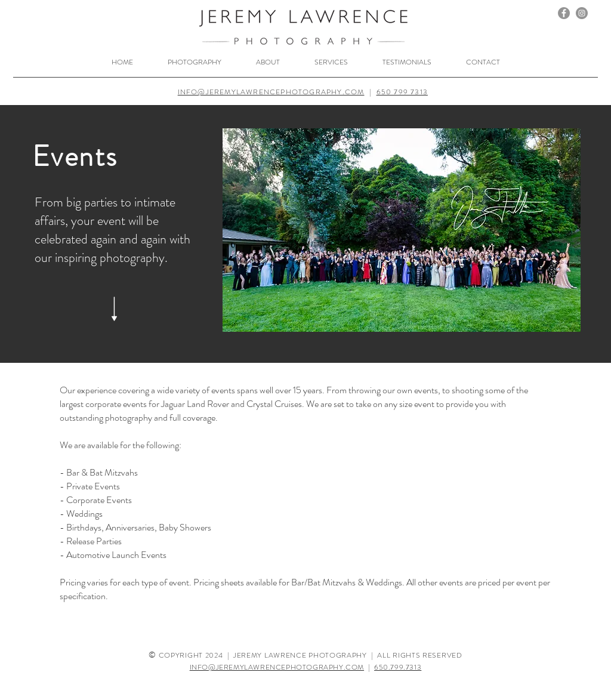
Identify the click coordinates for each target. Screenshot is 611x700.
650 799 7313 (402, 92)
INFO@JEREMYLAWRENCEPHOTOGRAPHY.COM (271, 92)
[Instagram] (582, 13)
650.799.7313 (398, 667)
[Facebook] (564, 13)
